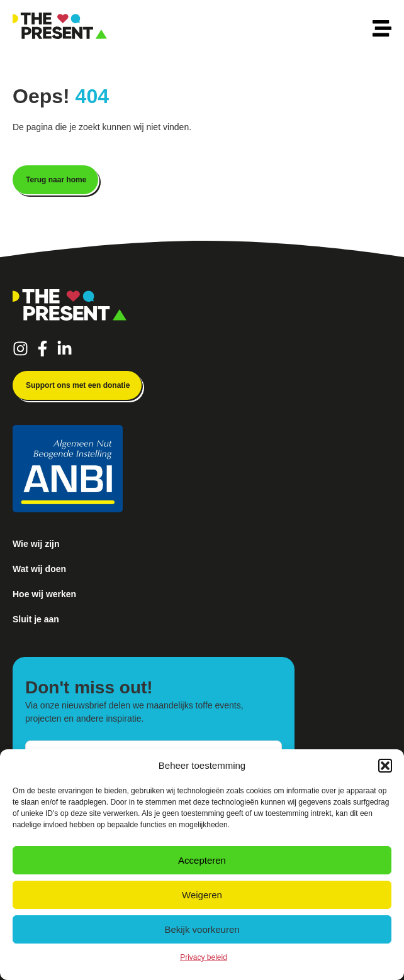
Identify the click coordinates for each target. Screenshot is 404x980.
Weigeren (202, 895)
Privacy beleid (204, 957)
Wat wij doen (39, 569)
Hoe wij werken (44, 594)
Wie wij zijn (36, 544)
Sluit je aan (36, 619)
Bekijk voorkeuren (202, 929)
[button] (385, 766)
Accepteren (202, 860)
